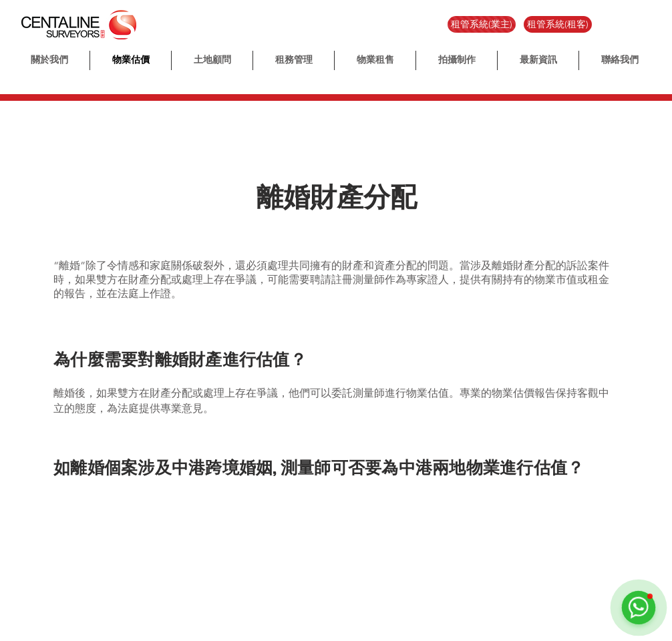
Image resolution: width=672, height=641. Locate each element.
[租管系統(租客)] (558, 24)
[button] (457, 60)
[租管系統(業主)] (482, 24)
